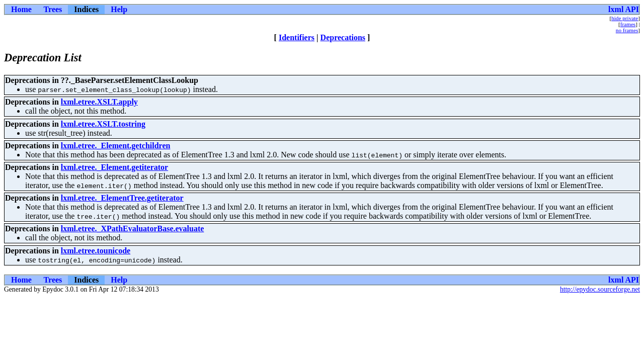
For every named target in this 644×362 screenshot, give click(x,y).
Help (119, 9)
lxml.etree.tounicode (96, 251)
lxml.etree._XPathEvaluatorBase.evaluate (133, 229)
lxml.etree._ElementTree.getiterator (122, 198)
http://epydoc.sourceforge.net (600, 289)
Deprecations (343, 37)
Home (21, 9)
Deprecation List (43, 58)
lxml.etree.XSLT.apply (99, 102)
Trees (53, 9)
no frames (627, 30)
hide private (625, 18)
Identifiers (297, 37)
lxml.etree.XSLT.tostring (103, 124)
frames (628, 24)
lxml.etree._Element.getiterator (114, 167)
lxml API (624, 9)
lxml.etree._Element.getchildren (116, 146)
